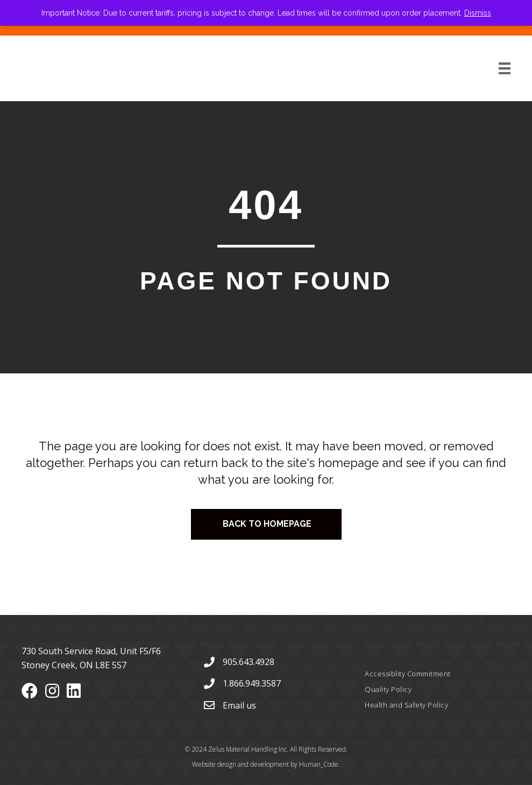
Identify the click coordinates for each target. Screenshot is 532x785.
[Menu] (492, 68)
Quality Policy (388, 689)
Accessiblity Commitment (408, 674)
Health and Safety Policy (406, 705)
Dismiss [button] (478, 13)
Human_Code (319, 764)
